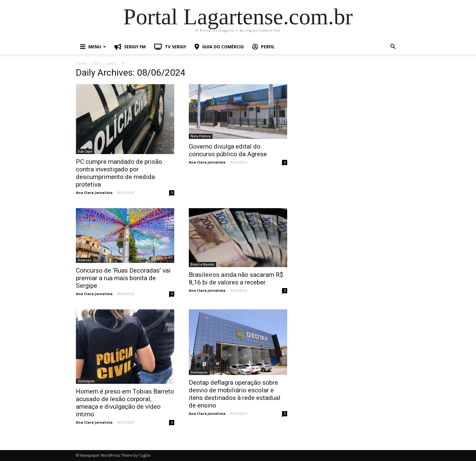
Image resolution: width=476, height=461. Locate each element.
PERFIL (263, 47)
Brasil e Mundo (202, 264)
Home (81, 63)
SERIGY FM (130, 47)
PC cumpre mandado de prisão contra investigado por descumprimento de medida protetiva (119, 173)
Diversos (85, 260)
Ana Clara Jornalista (94, 193)
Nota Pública (201, 136)
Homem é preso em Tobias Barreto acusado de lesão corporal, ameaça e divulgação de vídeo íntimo (125, 403)
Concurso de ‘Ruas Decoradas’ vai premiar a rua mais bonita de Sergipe (123, 278)
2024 (97, 63)
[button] (393, 47)
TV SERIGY (170, 47)
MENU (91, 47)
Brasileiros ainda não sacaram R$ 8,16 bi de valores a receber (236, 279)
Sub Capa (85, 151)
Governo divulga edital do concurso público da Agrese (228, 150)
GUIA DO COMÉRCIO (219, 47)
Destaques (86, 381)
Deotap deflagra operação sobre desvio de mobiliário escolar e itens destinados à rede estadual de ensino (235, 394)
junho (111, 63)
